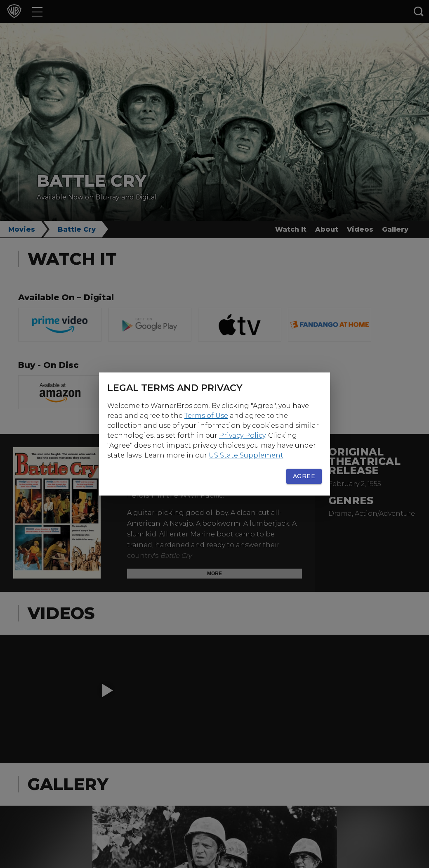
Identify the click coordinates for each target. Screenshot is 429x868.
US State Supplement (246, 455)
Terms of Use (206, 416)
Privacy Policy (242, 435)
